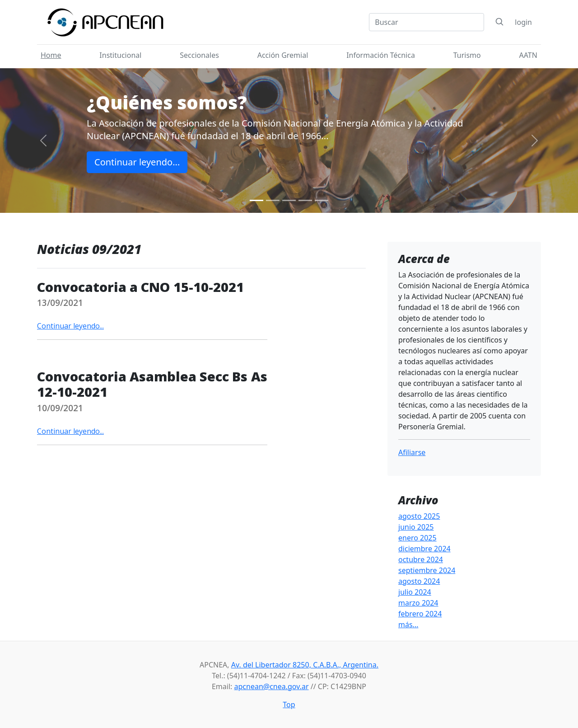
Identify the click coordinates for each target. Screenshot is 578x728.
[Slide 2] (273, 200)
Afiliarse (412, 452)
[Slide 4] (305, 200)
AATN (528, 55)
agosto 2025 (419, 516)
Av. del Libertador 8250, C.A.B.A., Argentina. (305, 665)
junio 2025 (416, 527)
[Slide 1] (256, 200)
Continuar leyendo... (137, 162)
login (523, 22)
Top (289, 705)
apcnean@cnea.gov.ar (272, 686)
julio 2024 (415, 592)
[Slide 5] (322, 200)
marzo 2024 (418, 603)
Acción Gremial (283, 55)
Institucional (120, 55)
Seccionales (199, 55)
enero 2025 (417, 538)
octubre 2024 (421, 559)
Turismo (467, 55)
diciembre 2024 (424, 549)
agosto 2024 (419, 581)
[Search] (427, 22)
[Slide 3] (289, 200)
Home (51, 55)
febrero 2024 (420, 614)
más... (408, 625)
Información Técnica (381, 55)
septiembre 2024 (427, 570)
